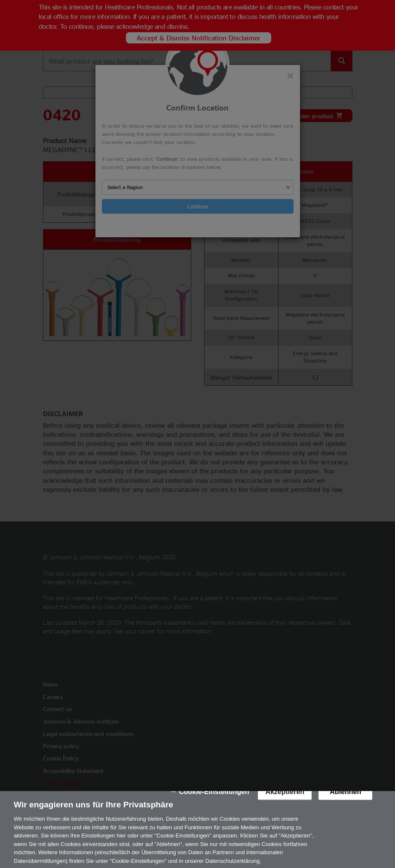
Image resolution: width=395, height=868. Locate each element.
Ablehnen (345, 797)
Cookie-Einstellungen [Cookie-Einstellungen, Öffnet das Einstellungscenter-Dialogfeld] (214, 797)
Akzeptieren (285, 797)
